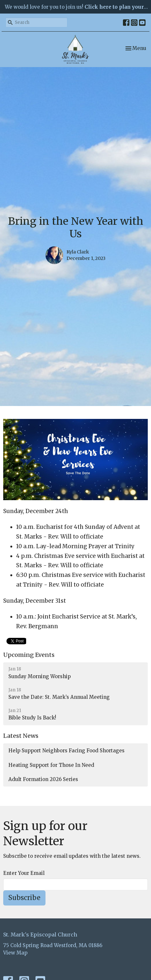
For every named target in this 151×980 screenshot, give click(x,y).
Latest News (21, 736)
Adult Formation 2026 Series (43, 779)
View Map (15, 953)
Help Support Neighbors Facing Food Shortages (66, 751)
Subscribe (24, 898)
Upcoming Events (29, 655)
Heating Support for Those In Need (51, 765)
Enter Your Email (24, 873)
